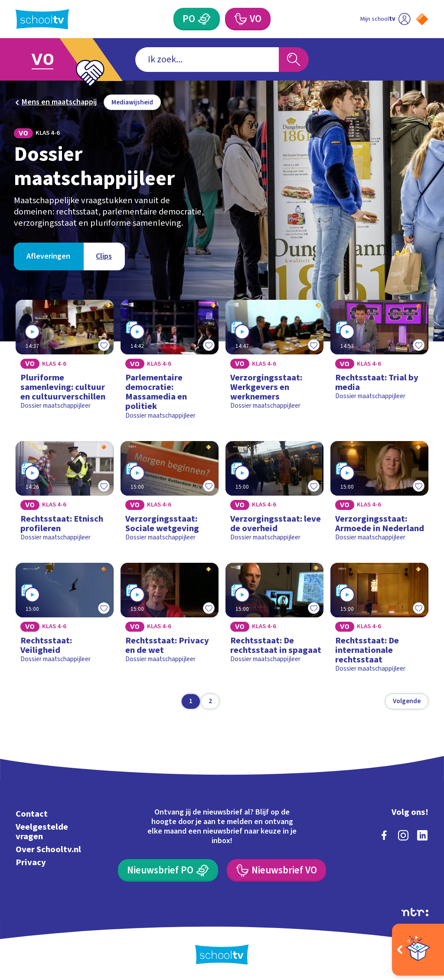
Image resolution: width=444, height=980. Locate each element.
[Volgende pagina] (407, 701)
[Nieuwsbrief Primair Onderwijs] (168, 870)
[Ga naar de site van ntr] (415, 912)
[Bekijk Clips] (104, 256)
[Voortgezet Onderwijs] (248, 19)
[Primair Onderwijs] (196, 19)
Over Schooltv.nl (48, 849)
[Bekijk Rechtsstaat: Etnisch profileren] (64, 495)
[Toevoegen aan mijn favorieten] (104, 345)
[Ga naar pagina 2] (210, 701)
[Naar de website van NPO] (422, 19)
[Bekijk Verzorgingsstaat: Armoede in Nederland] (379, 495)
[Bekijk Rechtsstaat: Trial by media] (379, 363)
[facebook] (384, 835)
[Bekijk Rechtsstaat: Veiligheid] (64, 621)
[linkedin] (422, 835)
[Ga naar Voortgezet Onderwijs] (56, 60)
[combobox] (207, 60)
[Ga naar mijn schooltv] (385, 19)
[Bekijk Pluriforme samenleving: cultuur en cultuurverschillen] (64, 363)
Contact (32, 814)
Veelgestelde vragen (42, 832)
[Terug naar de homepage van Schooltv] (42, 19)
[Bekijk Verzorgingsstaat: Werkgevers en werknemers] (274, 363)
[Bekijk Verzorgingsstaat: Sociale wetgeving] (169, 495)
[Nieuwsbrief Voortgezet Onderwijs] (276, 870)
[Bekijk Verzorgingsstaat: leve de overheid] (274, 495)
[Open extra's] (418, 950)
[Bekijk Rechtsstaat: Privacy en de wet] (169, 621)
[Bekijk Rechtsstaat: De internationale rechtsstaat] (379, 621)
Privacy (31, 862)
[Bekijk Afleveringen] (49, 256)
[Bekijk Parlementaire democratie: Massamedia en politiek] (169, 363)
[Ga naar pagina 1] (191, 701)
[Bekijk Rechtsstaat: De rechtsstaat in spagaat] (274, 621)
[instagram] (403, 835)
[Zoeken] (294, 60)
